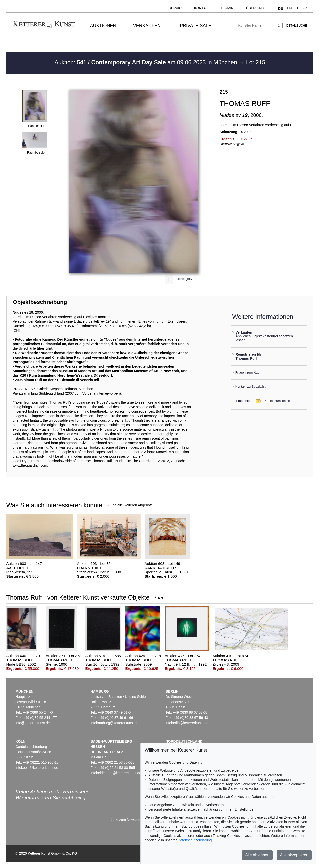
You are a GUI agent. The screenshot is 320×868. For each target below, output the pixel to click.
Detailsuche (297, 26)
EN (289, 8)
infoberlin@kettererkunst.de (187, 723)
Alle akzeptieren (294, 855)
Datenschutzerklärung (195, 840)
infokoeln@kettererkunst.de (37, 768)
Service (176, 8)
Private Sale (196, 26)
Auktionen (103, 26)
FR (305, 8)
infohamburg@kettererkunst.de (114, 723)
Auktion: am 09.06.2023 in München (147, 62)
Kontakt (202, 8)
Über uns (255, 8)
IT (297, 8)
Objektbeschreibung (40, 302)
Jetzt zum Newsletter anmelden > (137, 820)
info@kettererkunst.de (33, 723)
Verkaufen (147, 26)
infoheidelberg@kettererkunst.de (116, 773)
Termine (228, 8)
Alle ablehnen (257, 855)
